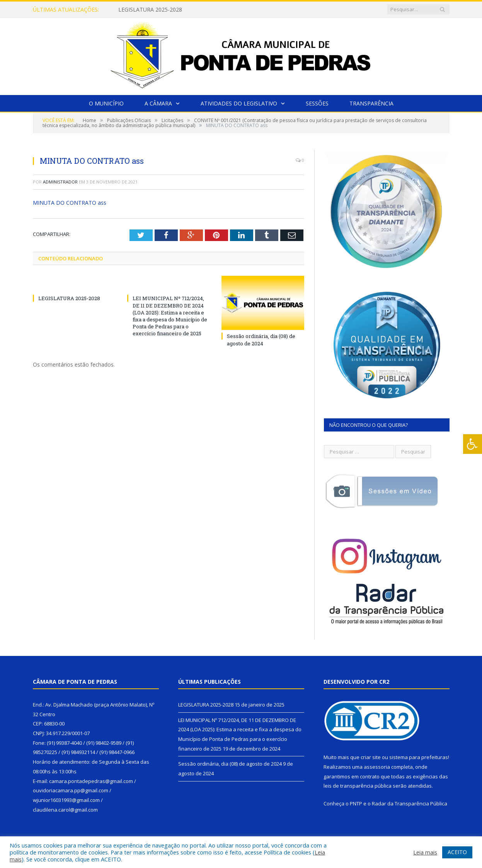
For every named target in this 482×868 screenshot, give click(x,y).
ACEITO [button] (457, 852)
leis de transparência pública (358, 786)
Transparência (371, 103)
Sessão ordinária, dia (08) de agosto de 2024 (261, 340)
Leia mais (425, 852)
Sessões (317, 103)
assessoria (377, 767)
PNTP (356, 803)
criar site (371, 757)
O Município (106, 103)
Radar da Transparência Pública (410, 803)
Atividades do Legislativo (239, 103)
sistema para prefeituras (419, 757)
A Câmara (158, 103)
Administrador (60, 182)
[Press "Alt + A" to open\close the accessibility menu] (473, 444)
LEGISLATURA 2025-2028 (150, 10)
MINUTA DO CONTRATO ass (70, 203)
